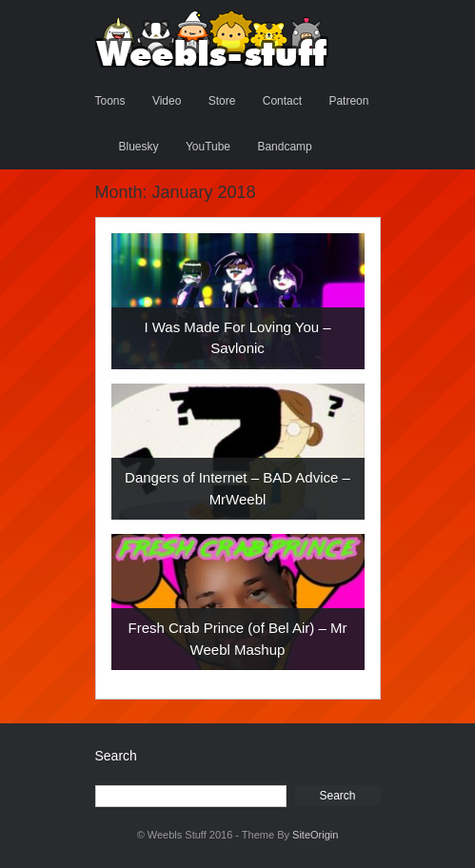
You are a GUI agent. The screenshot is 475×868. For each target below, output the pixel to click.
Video (167, 101)
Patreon (348, 101)
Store (222, 101)
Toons (110, 101)
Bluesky (139, 147)
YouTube (208, 147)
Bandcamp (284, 147)
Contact (282, 101)
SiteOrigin (315, 835)
